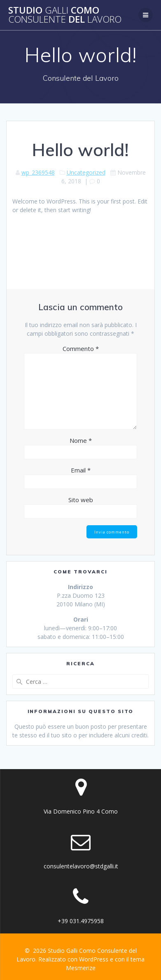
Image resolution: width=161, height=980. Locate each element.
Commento (81, 348)
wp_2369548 (38, 172)
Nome (81, 440)
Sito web (81, 500)
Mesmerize (81, 968)
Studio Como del (65, 15)
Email (81, 470)
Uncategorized (86, 172)
